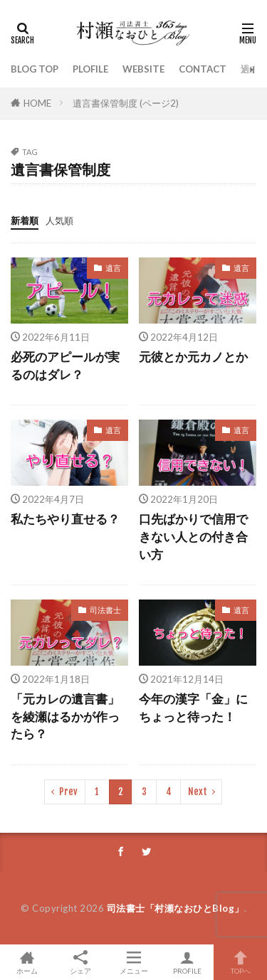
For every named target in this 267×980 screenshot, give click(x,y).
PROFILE (187, 962)
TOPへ (240, 962)
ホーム (27, 962)
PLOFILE (90, 69)
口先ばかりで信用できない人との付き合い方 (193, 537)
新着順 (25, 220)
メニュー (133, 962)
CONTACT (203, 69)
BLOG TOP (35, 69)
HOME (37, 103)
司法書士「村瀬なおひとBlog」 (176, 908)
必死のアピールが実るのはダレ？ (65, 366)
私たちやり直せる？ (65, 519)
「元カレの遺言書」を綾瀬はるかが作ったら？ (65, 717)
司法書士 (105, 610)
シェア (80, 963)
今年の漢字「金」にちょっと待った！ (193, 708)
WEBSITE (143, 69)
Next (198, 792)
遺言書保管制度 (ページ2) (126, 103)
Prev (68, 792)
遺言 (113, 268)
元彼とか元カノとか (193, 357)
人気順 (59, 220)
